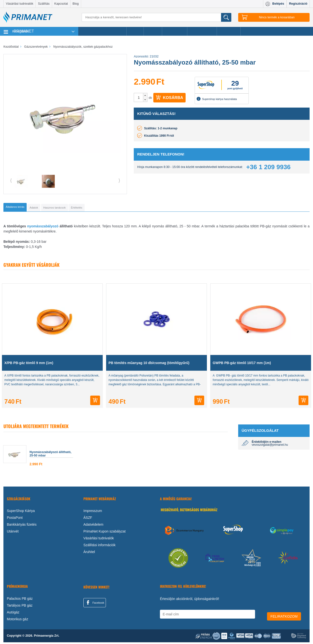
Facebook (95, 604)
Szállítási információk (100, 547)
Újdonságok (175, 31)
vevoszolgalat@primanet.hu (270, 446)
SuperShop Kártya (21, 512)
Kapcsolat (61, 4)
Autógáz (13, 614)
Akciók (135, 31)
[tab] (23, 208)
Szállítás (44, 4)
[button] (145, 95)
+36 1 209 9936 (268, 167)
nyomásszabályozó (43, 228)
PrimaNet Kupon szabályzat (105, 533)
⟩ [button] (119, 180)
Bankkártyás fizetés (22, 526)
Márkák (153, 31)
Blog (76, 4)
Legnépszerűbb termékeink (102, 31)
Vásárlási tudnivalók (20, 4)
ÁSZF (88, 519)
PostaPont (15, 519)
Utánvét (13, 533)
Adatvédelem (93, 526)
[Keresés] (156, 17)
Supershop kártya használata (217, 99)
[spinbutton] (139, 98)
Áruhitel (89, 554)
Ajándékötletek (202, 31)
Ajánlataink (229, 31)
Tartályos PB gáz (20, 607)
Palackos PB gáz (20, 600)
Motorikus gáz (17, 621)
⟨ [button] (11, 180)
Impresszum (93, 512)
